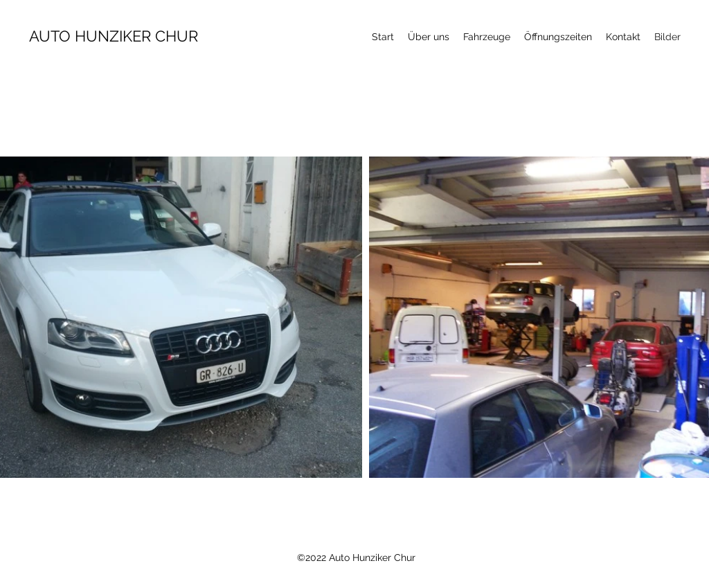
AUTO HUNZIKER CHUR (114, 36)
